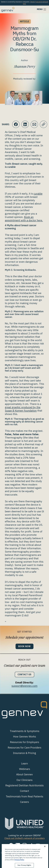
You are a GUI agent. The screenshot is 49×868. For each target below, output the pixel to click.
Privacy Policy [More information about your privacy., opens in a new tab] (19, 867)
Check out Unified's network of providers (25, 838)
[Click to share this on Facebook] (16, 124)
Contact (24, 791)
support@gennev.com (24, 686)
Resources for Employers (25, 742)
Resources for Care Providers (24, 748)
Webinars (25, 769)
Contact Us (25, 674)
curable (38, 194)
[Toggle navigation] (42, 9)
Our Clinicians (24, 780)
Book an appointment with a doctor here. (24, 219)
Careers (24, 802)
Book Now (25, 646)
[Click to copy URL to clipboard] (43, 124)
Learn (25, 763)
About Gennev (24, 774)
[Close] (45, 853)
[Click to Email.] (34, 124)
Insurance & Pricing (25, 753)
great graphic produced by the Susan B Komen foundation (23, 409)
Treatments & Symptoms (25, 731)
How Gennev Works (25, 736)
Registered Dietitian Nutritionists (24, 785)
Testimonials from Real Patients (24, 796)
